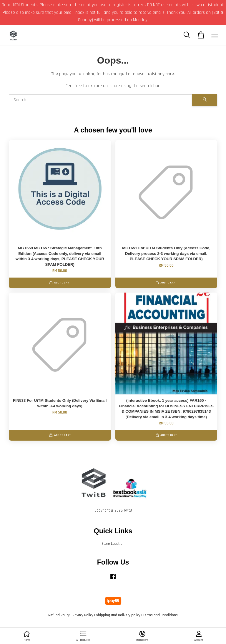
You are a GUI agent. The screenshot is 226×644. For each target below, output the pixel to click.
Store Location (113, 544)
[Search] (100, 100)
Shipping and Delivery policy (118, 615)
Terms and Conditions (160, 615)
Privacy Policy (83, 615)
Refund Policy (59, 615)
